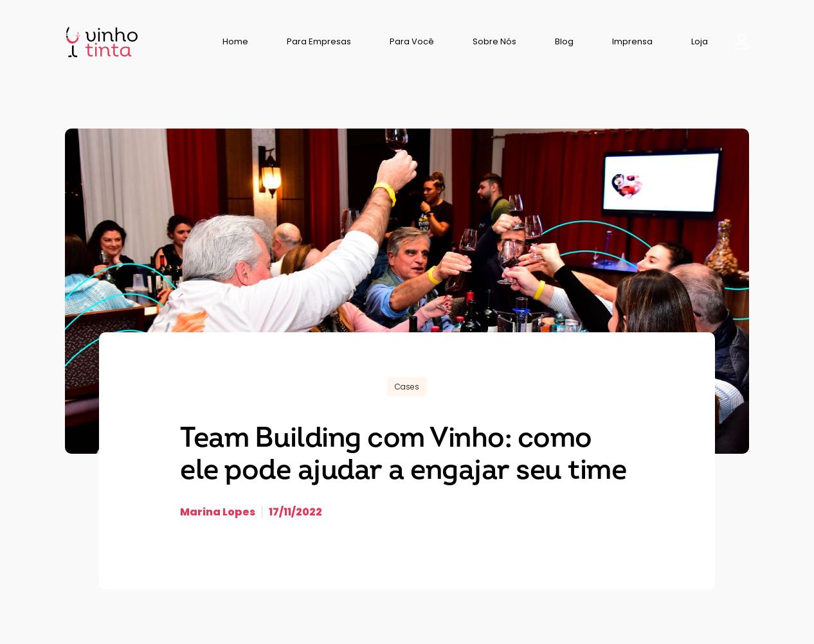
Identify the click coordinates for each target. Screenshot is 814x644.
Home (235, 41)
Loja (700, 41)
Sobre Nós (494, 41)
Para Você (412, 41)
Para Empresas (319, 41)
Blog (564, 41)
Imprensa (632, 41)
